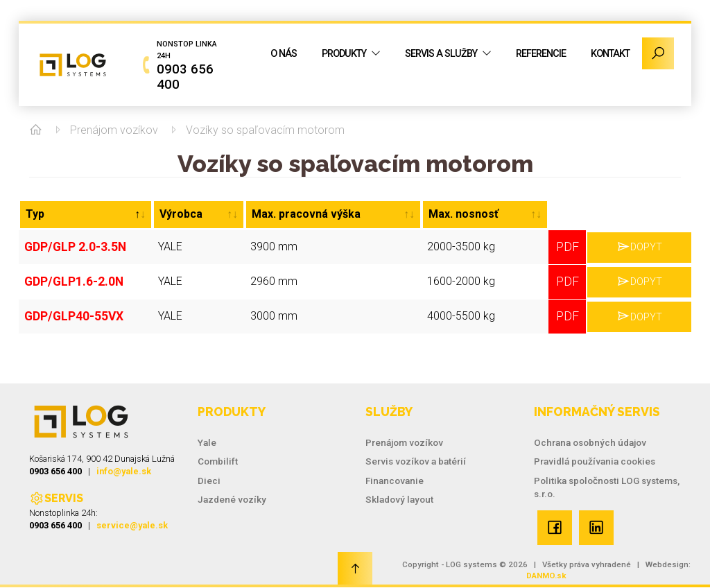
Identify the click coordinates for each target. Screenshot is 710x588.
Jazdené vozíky (232, 499)
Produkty (344, 54)
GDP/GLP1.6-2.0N (70, 277)
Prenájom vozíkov (114, 130)
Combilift (218, 461)
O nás (284, 54)
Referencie (541, 54)
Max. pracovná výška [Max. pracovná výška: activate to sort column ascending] (306, 214)
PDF (568, 245)
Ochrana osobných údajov (590, 442)
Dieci (209, 481)
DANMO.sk (546, 576)
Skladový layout (399, 499)
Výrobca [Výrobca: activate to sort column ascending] (181, 214)
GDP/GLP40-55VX (70, 309)
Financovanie (395, 481)
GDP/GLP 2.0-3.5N (71, 245)
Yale (207, 442)
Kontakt (610, 54)
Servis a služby (441, 54)
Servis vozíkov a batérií (416, 461)
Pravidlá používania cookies (595, 461)
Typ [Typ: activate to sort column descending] (35, 214)
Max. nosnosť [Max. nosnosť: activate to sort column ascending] (464, 214)
